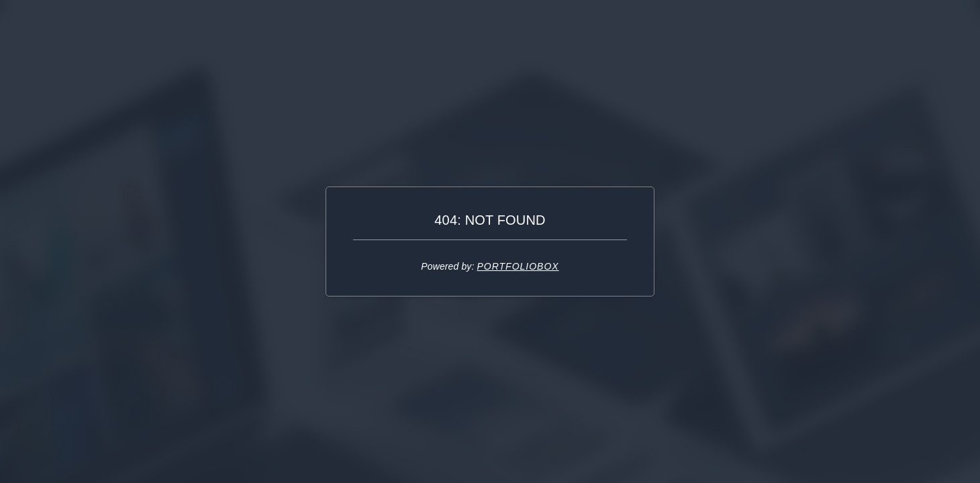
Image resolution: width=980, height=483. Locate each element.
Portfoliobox (518, 266)
